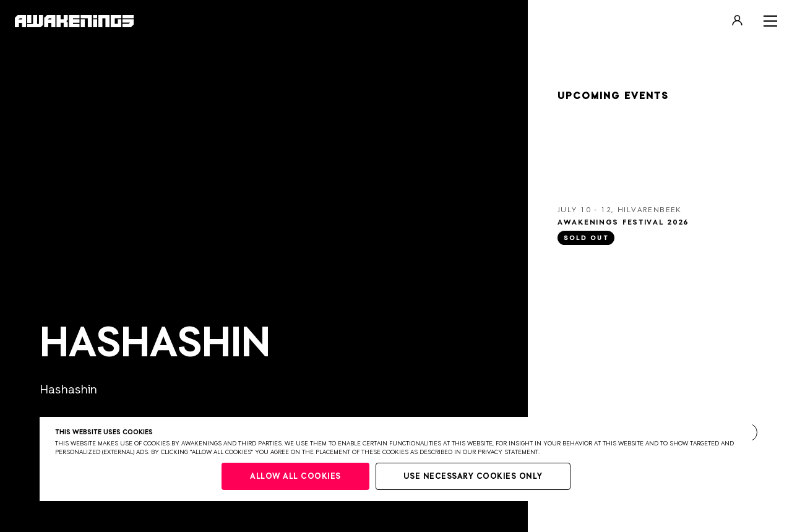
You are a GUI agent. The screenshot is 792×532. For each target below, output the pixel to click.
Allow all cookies (295, 477)
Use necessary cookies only (473, 477)
